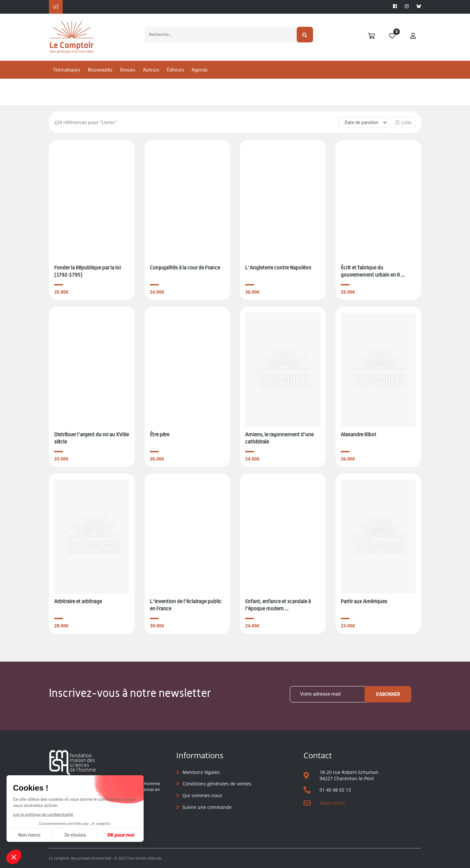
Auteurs (151, 70)
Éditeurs (175, 70)
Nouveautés (100, 70)
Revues (128, 70)
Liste (403, 122)
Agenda (199, 70)
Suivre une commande (207, 807)
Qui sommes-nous (202, 795)
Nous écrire (332, 803)
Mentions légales (201, 772)
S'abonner (388, 694)
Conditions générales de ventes (217, 784)
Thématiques (66, 70)
